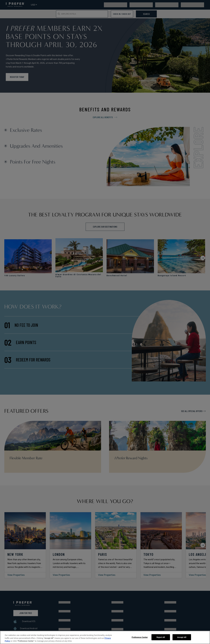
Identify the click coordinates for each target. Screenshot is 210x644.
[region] (105, 637)
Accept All (182, 637)
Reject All (161, 637)
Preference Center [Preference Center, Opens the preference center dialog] (140, 637)
